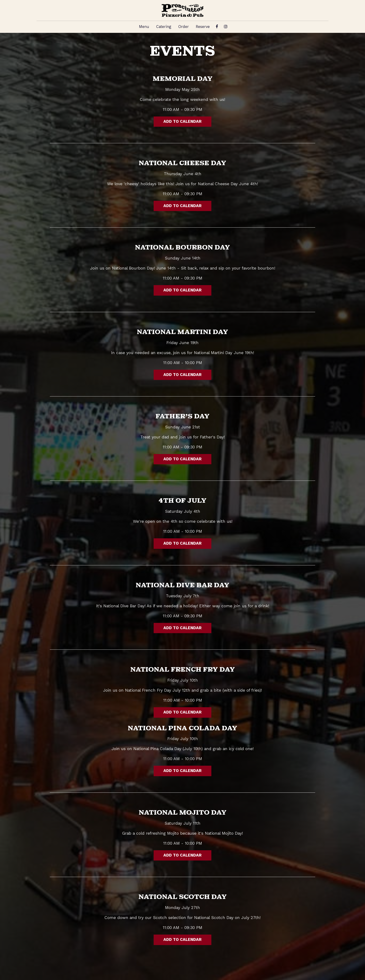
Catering (164, 27)
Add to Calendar (182, 122)
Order (184, 27)
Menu (144, 27)
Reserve (203, 27)
